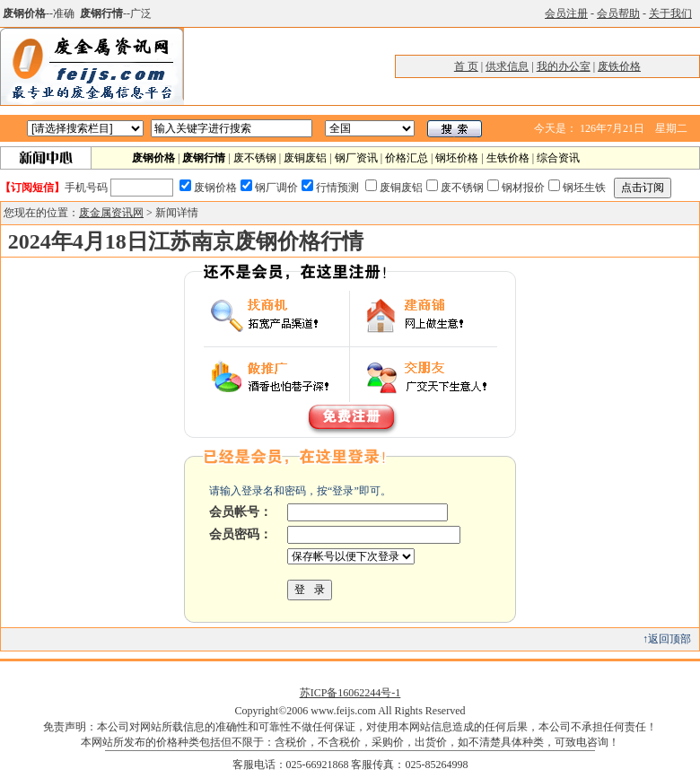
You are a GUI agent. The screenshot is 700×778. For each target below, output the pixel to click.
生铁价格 (508, 158)
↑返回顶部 (667, 639)
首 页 (466, 66)
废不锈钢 (255, 158)
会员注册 (566, 13)
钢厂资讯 (356, 158)
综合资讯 (558, 158)
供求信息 (507, 66)
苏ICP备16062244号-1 (350, 693)
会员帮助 (618, 13)
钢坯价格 (457, 158)
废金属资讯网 (111, 213)
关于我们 (670, 13)
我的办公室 (564, 66)
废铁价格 (619, 66)
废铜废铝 (305, 158)
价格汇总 (407, 158)
